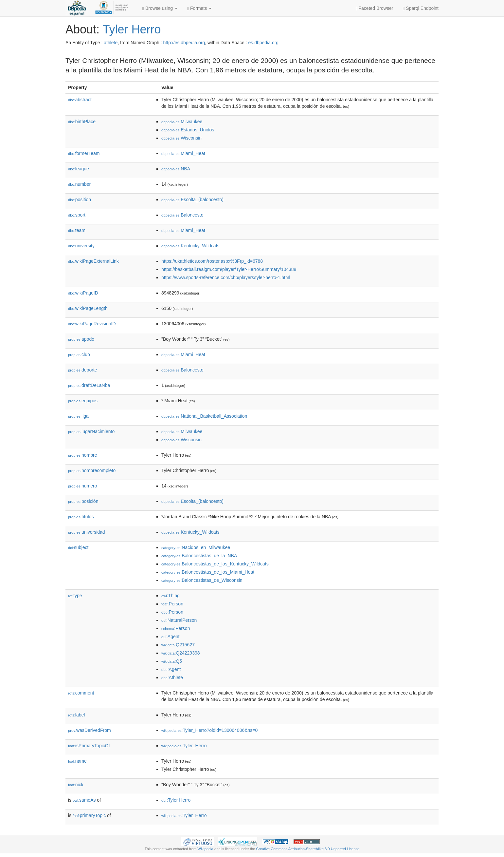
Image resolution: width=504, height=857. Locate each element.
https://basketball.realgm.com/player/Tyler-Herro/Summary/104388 (229, 269)
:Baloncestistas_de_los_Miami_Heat (208, 572)
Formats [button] (199, 8)
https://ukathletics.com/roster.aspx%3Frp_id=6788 (212, 261)
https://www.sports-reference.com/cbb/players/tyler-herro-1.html (226, 277)
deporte (83, 370)
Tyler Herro (132, 29)
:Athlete (172, 677)
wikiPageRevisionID (92, 324)
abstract (80, 100)
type (75, 596)
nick (76, 785)
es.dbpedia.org (264, 43)
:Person (172, 604)
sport (77, 215)
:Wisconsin (181, 138)
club (79, 354)
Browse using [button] (160, 8)
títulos (81, 517)
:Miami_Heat (183, 153)
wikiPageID (83, 293)
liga (78, 416)
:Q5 (172, 661)
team (77, 230)
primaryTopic (89, 815)
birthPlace (82, 122)
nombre (83, 455)
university (81, 246)
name (77, 761)
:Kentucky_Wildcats (190, 246)
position (80, 200)
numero (83, 486)
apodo (81, 339)
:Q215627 (178, 645)
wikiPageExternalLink (93, 261)
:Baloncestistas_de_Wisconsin (202, 580)
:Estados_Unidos (188, 130)
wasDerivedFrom (90, 730)
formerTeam (84, 153)
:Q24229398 (181, 653)
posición (83, 501)
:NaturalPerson (179, 620)
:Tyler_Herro (184, 746)
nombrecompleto (92, 470)
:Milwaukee (182, 122)
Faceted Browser (375, 8)
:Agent (170, 637)
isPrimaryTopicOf (89, 746)
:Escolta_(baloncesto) (192, 200)
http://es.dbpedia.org (184, 43)
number (79, 184)
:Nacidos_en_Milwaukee (196, 547)
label (76, 715)
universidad (87, 532)
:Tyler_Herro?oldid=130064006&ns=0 (209, 730)
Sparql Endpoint (421, 8)
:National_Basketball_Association (204, 416)
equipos (83, 401)
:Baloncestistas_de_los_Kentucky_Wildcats (215, 564)
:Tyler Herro (176, 800)
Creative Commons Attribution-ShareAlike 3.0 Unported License (308, 849)
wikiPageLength (88, 308)
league (79, 169)
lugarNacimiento (91, 431)
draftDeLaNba (89, 385)
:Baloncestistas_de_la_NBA (199, 556)
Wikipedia (205, 849)
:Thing (171, 596)
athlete (111, 43)
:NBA (176, 169)
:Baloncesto (182, 215)
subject (78, 547)
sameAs (84, 800)
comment (81, 693)
